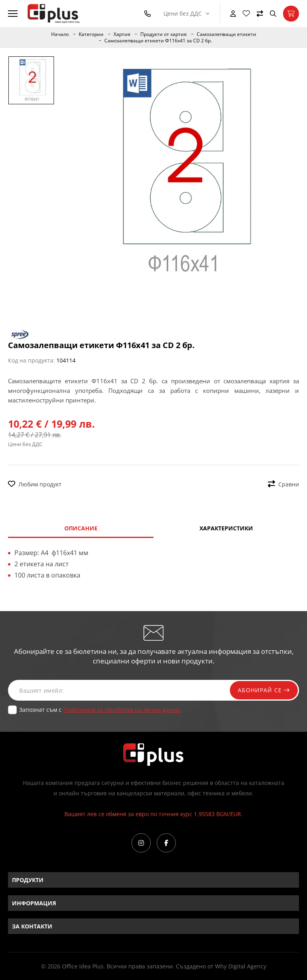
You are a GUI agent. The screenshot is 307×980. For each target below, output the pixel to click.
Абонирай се (264, 690)
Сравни (283, 484)
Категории (91, 34)
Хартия (122, 34)
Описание (81, 528)
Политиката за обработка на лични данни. (122, 710)
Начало (60, 34)
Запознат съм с (100, 710)
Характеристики (226, 528)
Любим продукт (35, 484)
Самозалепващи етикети (226, 34)
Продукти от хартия (163, 34)
